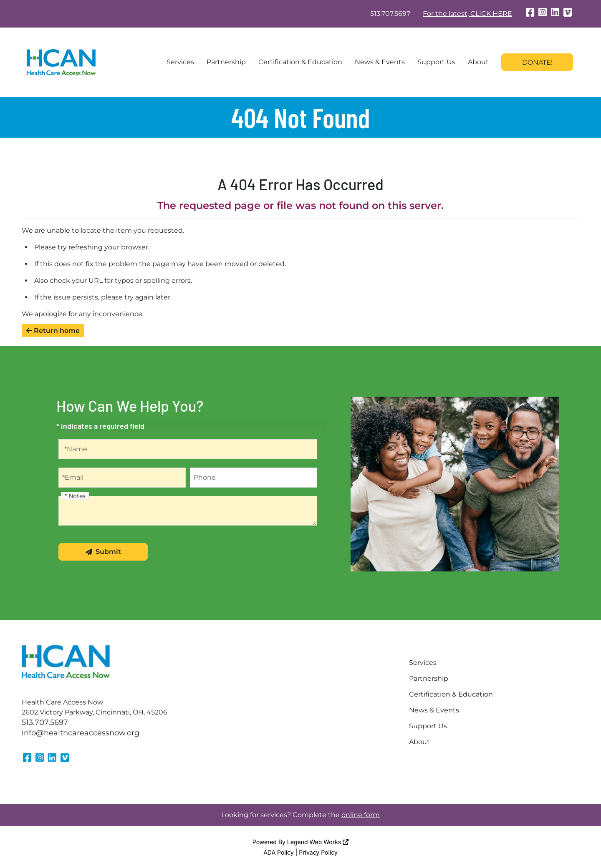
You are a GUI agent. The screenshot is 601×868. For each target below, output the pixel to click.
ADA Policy (279, 852)
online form (361, 815)
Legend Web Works (318, 842)
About (478, 62)
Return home (53, 331)
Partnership (226, 62)
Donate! (537, 62)
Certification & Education (300, 62)
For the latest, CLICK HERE (467, 14)
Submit (103, 552)
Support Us (436, 62)
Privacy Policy (318, 852)
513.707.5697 (390, 14)
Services (180, 62)
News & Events (380, 62)
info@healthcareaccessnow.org (81, 733)
